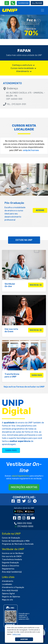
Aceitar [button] (24, 639)
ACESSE (40, 210)
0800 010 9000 (24, 523)
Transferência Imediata (12, 560)
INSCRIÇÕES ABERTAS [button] (24, 487)
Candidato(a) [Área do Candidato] (23, 3)
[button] (16, 634)
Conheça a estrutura (24, 65)
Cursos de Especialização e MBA (16, 541)
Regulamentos (8, 569)
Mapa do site (7, 600)
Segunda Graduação (10, 563)
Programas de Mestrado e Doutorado (18, 544)
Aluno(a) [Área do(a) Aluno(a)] (37, 3)
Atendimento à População (13, 587)
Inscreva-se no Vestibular (13, 553)
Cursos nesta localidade (24, 68)
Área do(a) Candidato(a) (12, 572)
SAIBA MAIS (11, 450)
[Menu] (42, 10)
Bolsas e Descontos (10, 566)
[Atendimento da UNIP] (13, 3)
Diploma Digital (8, 594)
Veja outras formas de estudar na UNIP (24, 387)
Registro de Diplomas (11, 597)
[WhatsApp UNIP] (7, 3)
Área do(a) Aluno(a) (10, 591)
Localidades (7, 584)
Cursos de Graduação (11, 538)
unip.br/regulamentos (20, 476)
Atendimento (24, 71)
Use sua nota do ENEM (12, 556)
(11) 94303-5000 (25, 526)
